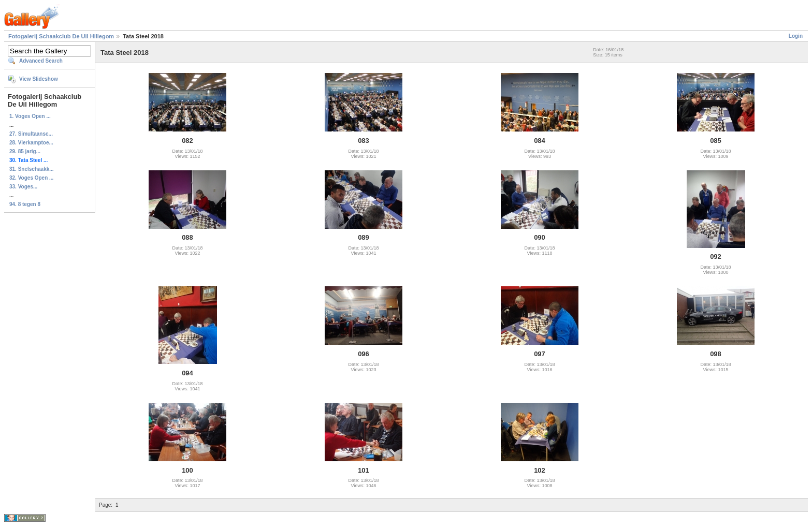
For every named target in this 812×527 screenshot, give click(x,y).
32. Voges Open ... (31, 178)
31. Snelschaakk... (32, 169)
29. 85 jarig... (25, 151)
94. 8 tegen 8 (25, 204)
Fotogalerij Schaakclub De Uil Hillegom (61, 36)
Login (796, 36)
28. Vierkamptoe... (31, 143)
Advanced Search (41, 61)
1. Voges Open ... (30, 116)
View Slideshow (39, 79)
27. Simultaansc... (31, 134)
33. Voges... (23, 187)
